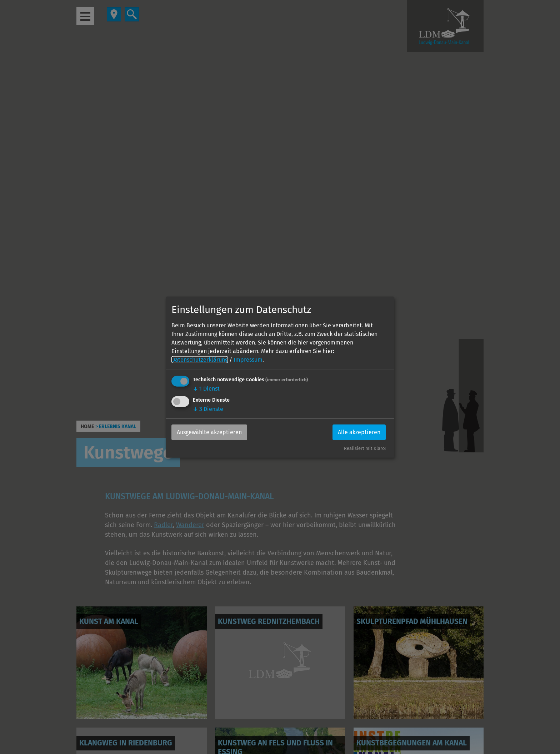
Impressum (248, 360)
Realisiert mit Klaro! (365, 448)
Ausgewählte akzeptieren (209, 432)
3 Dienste (208, 409)
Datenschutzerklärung (200, 360)
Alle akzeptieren (359, 432)
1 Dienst (206, 389)
